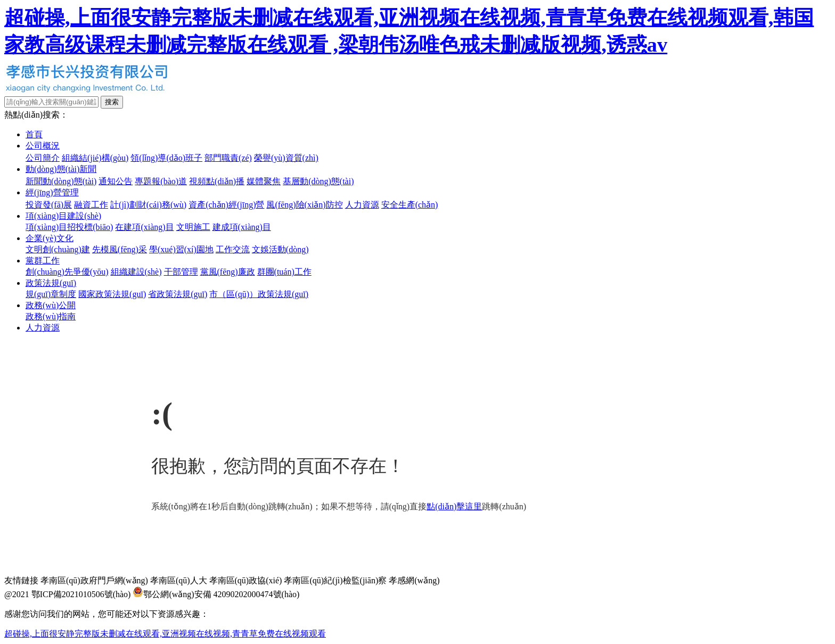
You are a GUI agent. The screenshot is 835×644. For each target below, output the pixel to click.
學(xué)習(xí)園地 (181, 249)
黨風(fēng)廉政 (228, 272)
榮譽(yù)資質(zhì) (286, 158)
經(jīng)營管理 (52, 192)
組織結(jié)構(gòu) (95, 158)
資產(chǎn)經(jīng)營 (226, 205)
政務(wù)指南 (51, 316)
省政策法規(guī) (178, 294)
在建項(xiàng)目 (144, 227)
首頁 (34, 134)
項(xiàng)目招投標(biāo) (69, 227)
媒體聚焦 (264, 181)
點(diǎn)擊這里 (454, 506)
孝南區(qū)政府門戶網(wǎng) (94, 580)
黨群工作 (43, 261)
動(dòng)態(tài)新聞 (61, 169)
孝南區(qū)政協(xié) (246, 580)
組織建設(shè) (136, 272)
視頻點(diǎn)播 (217, 181)
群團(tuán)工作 (284, 272)
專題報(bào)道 (161, 181)
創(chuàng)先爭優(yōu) (67, 272)
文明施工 (193, 227)
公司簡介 (43, 158)
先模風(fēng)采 (120, 249)
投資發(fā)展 (49, 205)
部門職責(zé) (228, 158)
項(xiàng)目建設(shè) (63, 216)
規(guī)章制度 (51, 294)
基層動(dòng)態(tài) (318, 181)
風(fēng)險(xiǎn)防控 (304, 205)
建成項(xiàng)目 (242, 227)
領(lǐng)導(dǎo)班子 (166, 158)
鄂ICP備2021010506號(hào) (81, 594)
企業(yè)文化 (50, 238)
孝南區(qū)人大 (179, 580)
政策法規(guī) (51, 283)
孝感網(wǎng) (414, 580)
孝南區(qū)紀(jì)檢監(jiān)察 (335, 580)
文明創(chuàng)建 (58, 249)
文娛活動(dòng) (280, 249)
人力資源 (362, 205)
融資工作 (91, 205)
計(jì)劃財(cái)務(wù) (148, 205)
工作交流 (233, 249)
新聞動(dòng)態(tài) (61, 181)
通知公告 (116, 181)
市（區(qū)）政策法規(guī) (259, 294)
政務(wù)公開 (51, 305)
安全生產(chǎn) (410, 205)
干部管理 (181, 272)
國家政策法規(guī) (112, 294)
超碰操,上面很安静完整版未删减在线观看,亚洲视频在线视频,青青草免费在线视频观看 (165, 634)
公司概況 (43, 146)
